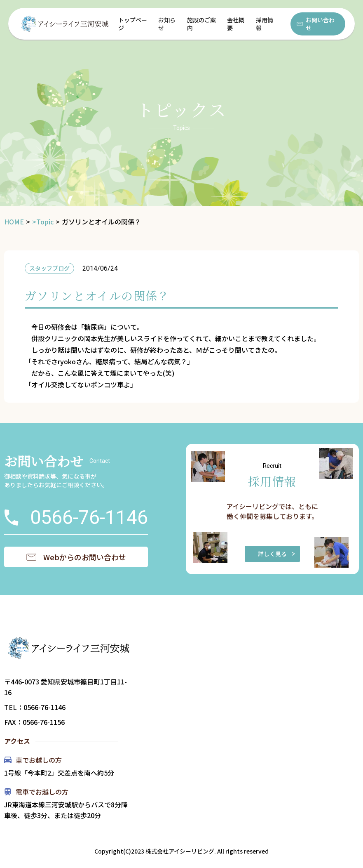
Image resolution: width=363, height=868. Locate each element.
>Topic (43, 222)
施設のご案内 (201, 24)
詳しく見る (277, 554)
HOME (14, 222)
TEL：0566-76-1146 (35, 707)
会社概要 (236, 24)
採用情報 (265, 24)
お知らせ (167, 24)
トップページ (133, 24)
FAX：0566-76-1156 (34, 722)
